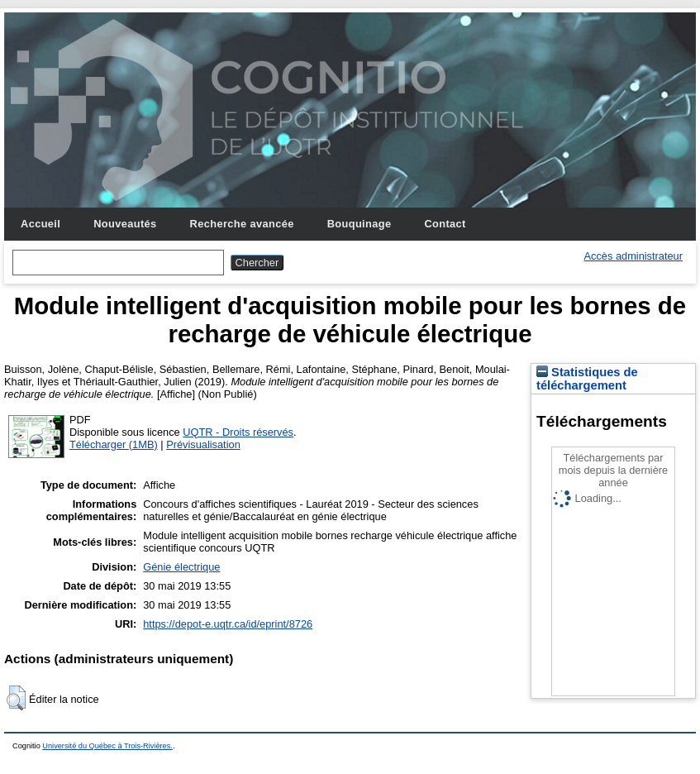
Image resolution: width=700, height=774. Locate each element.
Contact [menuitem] (445, 224)
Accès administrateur (633, 256)
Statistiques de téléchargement (587, 379)
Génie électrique (181, 567)
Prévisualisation (203, 444)
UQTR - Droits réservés (238, 432)
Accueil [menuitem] (40, 224)
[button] (16, 698)
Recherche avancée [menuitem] (242, 224)
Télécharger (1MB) (114, 444)
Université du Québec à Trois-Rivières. (107, 746)
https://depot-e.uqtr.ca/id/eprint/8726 (228, 624)
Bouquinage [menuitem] (360, 224)
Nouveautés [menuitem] (125, 224)
